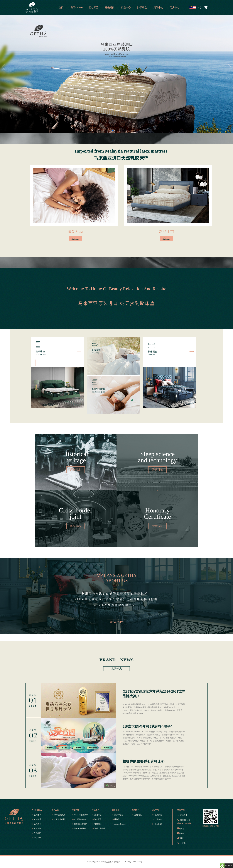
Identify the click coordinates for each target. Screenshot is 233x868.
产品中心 (96, 810)
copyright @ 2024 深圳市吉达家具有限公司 (104, 862)
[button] (113, 131)
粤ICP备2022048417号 (133, 862)
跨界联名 (116, 810)
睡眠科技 (75, 810)
